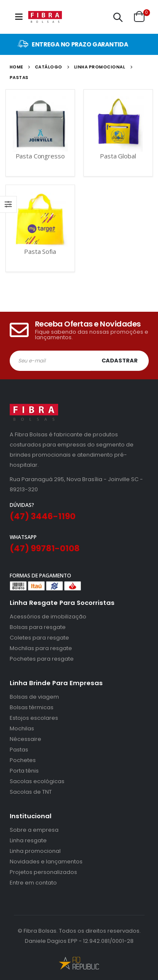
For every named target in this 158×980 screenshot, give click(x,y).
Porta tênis (24, 771)
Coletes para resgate (39, 638)
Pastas (19, 750)
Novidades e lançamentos (46, 862)
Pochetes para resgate (42, 659)
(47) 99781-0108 (45, 548)
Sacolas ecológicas (37, 781)
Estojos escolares (34, 718)
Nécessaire (25, 739)
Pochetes (23, 760)
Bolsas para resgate (38, 627)
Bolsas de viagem (34, 697)
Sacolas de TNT (31, 792)
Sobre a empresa (34, 830)
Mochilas (22, 728)
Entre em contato (33, 883)
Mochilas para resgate (41, 648)
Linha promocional (35, 851)
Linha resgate (28, 840)
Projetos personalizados (43, 872)
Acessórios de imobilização (48, 617)
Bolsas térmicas (32, 707)
